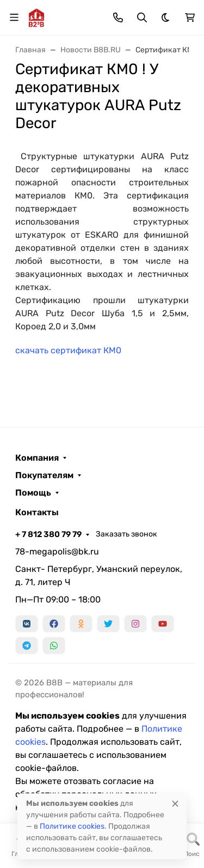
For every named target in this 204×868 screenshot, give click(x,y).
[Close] (175, 803)
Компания (37, 458)
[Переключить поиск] (142, 17)
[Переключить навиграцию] (14, 17)
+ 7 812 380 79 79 (48, 534)
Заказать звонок (126, 534)
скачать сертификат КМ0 (68, 350)
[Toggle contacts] (118, 17)
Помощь (33, 493)
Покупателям (44, 475)
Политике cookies (72, 826)
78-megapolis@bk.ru (57, 551)
